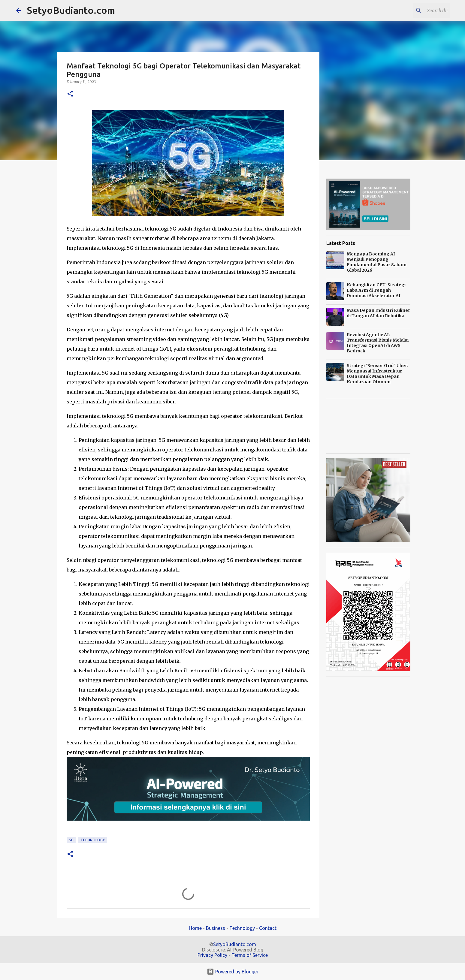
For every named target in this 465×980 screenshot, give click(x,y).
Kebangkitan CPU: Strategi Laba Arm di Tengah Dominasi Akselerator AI (376, 290)
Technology (242, 928)
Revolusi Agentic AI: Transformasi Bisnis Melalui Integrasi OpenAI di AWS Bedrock (378, 343)
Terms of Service (250, 955)
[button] (70, 94)
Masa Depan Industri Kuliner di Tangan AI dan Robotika (378, 313)
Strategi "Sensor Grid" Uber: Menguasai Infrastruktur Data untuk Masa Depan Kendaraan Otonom (377, 374)
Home (195, 928)
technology (93, 840)
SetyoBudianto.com (71, 10)
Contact (268, 928)
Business (216, 928)
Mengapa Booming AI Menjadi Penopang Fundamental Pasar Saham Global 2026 (377, 262)
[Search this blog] (419, 11)
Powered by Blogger (233, 972)
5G (71, 840)
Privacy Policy (212, 955)
